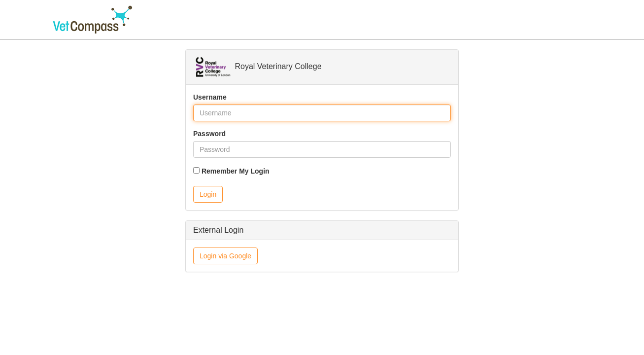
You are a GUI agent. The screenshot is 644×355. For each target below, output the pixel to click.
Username (210, 97)
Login (208, 194)
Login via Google (225, 256)
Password (209, 134)
